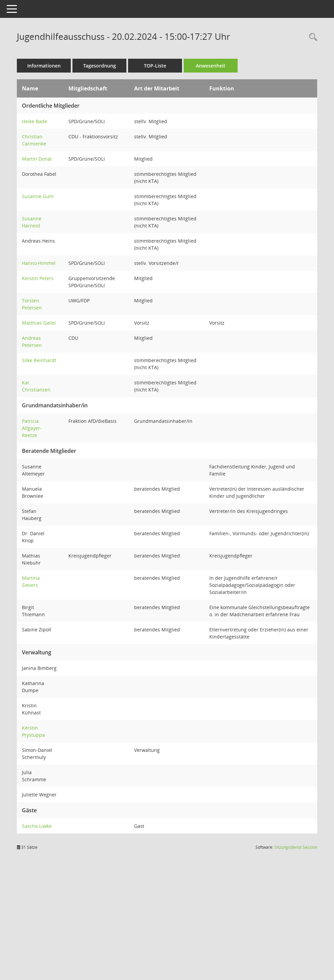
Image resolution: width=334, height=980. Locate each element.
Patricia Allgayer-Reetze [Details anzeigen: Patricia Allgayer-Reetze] (32, 428)
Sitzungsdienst (296, 847)
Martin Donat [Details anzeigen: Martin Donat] (37, 159)
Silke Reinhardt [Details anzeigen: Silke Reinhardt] (39, 360)
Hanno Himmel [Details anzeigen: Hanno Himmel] (39, 263)
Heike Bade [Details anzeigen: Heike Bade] (35, 121)
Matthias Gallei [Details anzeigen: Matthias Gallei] (39, 323)
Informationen (44, 66)
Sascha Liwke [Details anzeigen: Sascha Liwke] (37, 826)
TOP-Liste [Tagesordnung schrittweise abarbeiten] (155, 66)
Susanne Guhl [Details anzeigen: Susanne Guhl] (38, 196)
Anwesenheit (211, 66)
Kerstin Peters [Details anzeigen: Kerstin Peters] (38, 278)
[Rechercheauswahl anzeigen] (311, 37)
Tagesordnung (100, 66)
